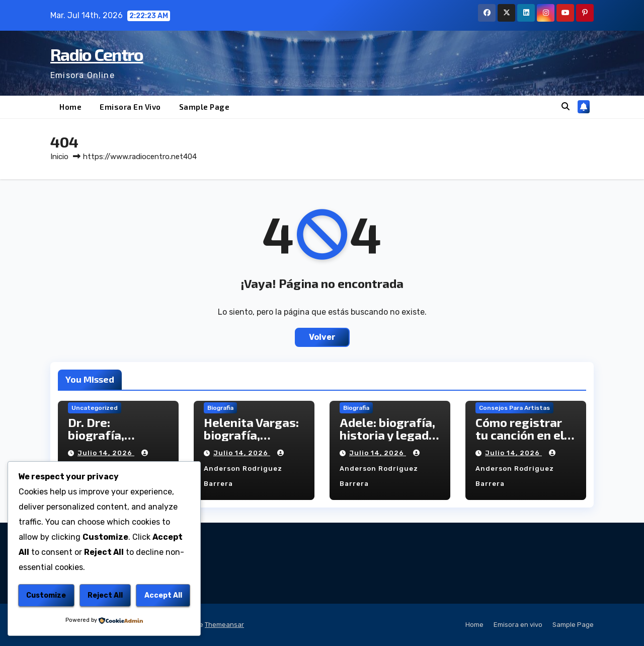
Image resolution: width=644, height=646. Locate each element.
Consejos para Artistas (514, 408)
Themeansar (224, 625)
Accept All (163, 595)
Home (70, 107)
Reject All (105, 595)
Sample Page (205, 107)
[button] (566, 106)
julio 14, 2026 (106, 453)
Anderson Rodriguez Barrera (245, 469)
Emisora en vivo (130, 107)
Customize (46, 595)
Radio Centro (97, 54)
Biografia (220, 408)
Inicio (59, 157)
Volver (322, 337)
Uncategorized (95, 408)
